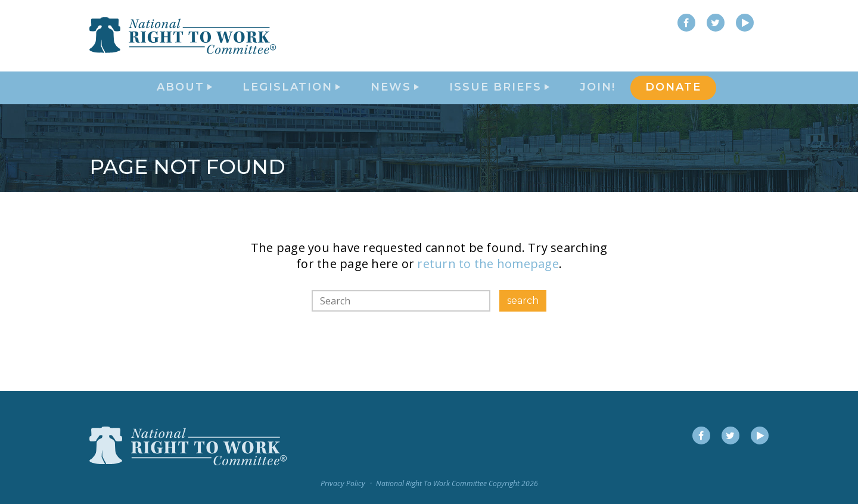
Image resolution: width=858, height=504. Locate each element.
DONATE (673, 105)
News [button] (395, 105)
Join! (598, 105)
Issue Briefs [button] (499, 105)
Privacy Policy (343, 483)
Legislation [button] (291, 105)
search (523, 332)
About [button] (184, 105)
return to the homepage (488, 296)
